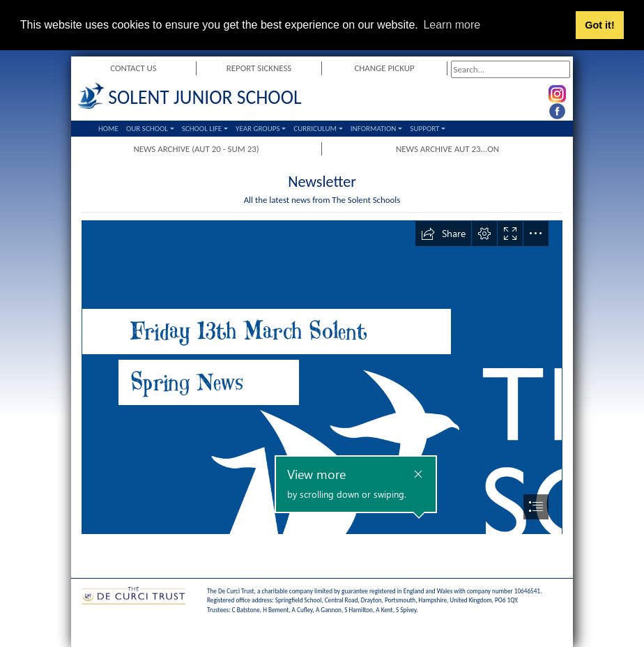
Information (374, 128)
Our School (147, 128)
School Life (202, 128)
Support (424, 128)
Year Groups (258, 128)
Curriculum (315, 128)
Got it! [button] (599, 25)
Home (108, 128)
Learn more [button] (452, 25)
